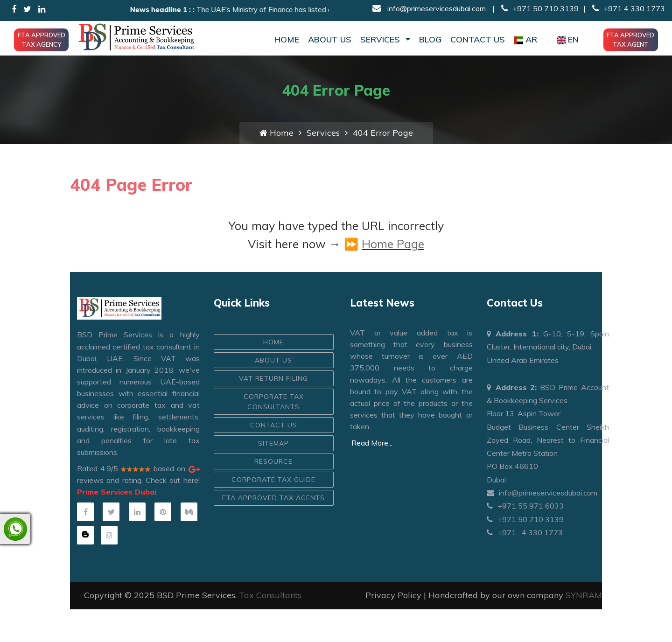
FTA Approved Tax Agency (42, 40)
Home (287, 39)
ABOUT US (273, 360)
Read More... (372, 443)
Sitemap (273, 443)
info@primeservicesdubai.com (436, 8)
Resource (273, 461)
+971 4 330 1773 (628, 8)
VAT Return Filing (273, 378)
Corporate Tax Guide (273, 480)
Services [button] (385, 39)
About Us (330, 39)
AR (525, 39)
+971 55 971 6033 (525, 506)
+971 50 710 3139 (540, 8)
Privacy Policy (393, 595)
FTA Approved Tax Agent (630, 40)
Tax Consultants (270, 595)
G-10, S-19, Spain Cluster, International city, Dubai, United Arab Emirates (548, 347)
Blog (430, 39)
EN (568, 39)
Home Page (393, 244)
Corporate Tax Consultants (274, 402)
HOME (273, 342)
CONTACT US (274, 425)
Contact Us (478, 39)
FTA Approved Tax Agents (273, 498)
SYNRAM (584, 595)
